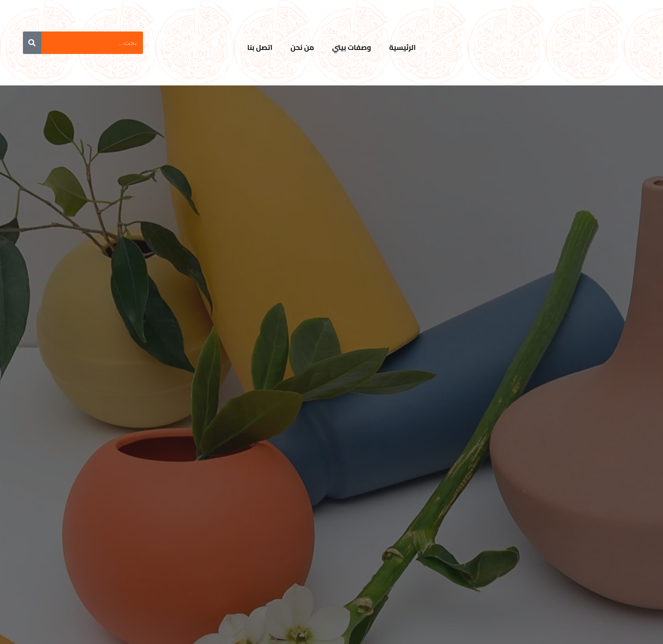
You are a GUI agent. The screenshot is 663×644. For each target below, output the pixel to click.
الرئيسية (403, 47)
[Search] (32, 43)
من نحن (302, 47)
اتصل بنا (260, 47)
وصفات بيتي (352, 47)
